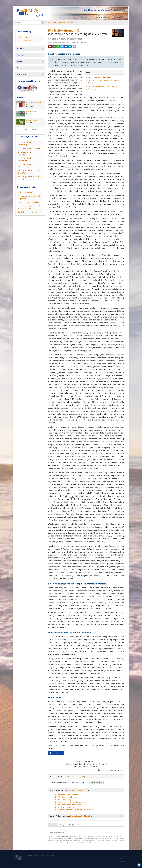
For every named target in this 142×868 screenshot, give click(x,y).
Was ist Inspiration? (25, 192)
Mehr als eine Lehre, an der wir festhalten (103, 86)
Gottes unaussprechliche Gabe (29, 104)
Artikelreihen (22, 74)
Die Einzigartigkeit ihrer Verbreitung (27, 159)
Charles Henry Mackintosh (80, 816)
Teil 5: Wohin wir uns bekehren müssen (68, 805)
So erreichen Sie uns (121, 856)
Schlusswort (92, 89)
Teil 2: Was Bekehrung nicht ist (65, 797)
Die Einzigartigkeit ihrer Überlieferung (27, 166)
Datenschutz (72, 22)
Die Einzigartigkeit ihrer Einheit (29, 148)
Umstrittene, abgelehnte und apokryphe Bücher (29, 207)
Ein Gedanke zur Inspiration (28, 212)
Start (50, 22)
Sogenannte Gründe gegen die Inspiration (29, 197)
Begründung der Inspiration (28, 202)
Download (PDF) (96, 782)
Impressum (63, 22)
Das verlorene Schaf (27, 122)
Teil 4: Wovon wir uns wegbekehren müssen (70, 802)
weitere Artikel (30, 129)
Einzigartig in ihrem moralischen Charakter (30, 178)
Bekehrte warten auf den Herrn (99, 77)
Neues (55, 22)
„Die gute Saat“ (24, 37)
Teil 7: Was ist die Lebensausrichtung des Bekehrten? (74, 810)
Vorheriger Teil (56, 753)
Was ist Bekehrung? (80, 790)
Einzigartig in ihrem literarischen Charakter (30, 172)
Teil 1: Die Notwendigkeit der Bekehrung (68, 795)
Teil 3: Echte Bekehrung (62, 800)
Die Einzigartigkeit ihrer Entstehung (27, 143)
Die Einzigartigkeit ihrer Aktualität (27, 153)
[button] (139, 865)
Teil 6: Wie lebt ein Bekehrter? (65, 807)
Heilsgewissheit (26, 114)
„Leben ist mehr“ (24, 41)
